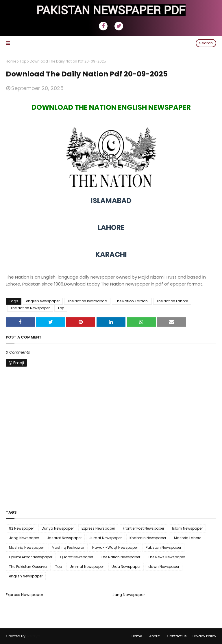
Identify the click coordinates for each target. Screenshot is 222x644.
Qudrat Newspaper (77, 557)
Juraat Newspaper (106, 538)
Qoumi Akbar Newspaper (31, 557)
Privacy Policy (204, 636)
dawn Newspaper (164, 567)
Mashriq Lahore (188, 538)
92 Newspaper (21, 528)
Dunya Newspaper (58, 528)
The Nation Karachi (132, 301)
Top (23, 61)
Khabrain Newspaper (148, 538)
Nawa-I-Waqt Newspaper (115, 547)
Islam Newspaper (187, 528)
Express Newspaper (98, 528)
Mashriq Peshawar (68, 547)
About (154, 636)
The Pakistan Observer (28, 567)
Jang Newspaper (24, 538)
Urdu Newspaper (126, 567)
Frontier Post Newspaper (144, 528)
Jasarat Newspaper (64, 538)
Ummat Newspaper (87, 567)
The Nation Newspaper (30, 308)
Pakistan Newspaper (163, 547)
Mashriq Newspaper (26, 547)
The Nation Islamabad (87, 301)
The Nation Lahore (172, 301)
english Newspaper (43, 301)
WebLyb (33, 636)
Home (11, 61)
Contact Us (177, 636)
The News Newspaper (166, 557)
